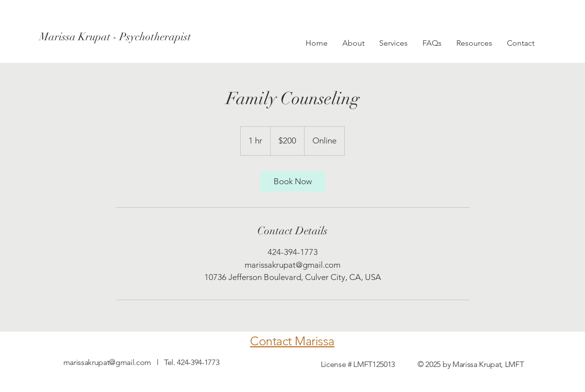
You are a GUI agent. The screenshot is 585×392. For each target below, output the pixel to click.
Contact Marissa (292, 341)
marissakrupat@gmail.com (108, 362)
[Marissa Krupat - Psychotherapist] (115, 37)
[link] (293, 182)
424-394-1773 (198, 362)
